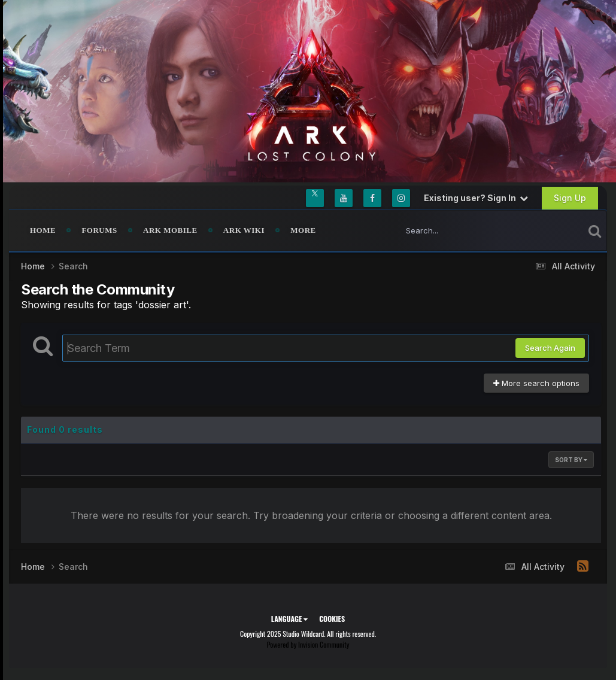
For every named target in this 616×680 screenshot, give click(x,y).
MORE (303, 230)
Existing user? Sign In (476, 198)
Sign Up (570, 198)
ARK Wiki (244, 230)
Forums (99, 230)
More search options (536, 383)
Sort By (571, 460)
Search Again (550, 348)
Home (43, 230)
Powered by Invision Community (308, 644)
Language (289, 619)
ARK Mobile (170, 230)
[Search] (457, 230)
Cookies (332, 619)
